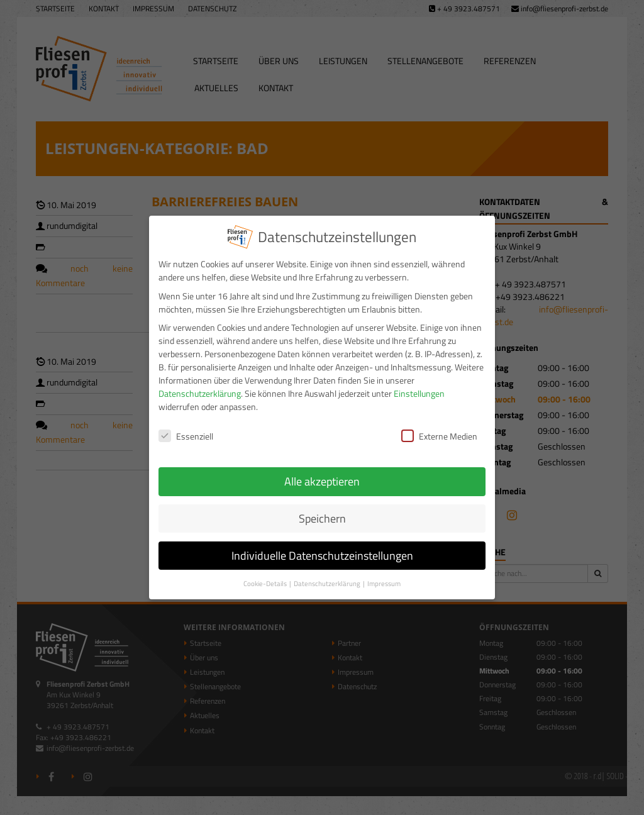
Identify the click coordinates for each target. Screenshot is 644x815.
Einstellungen (419, 386)
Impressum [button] (384, 575)
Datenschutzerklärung (200, 386)
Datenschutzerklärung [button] (328, 575)
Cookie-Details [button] (266, 575)
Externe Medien (439, 429)
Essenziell (186, 429)
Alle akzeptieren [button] (322, 473)
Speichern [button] (322, 510)
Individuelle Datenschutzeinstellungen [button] (322, 547)
